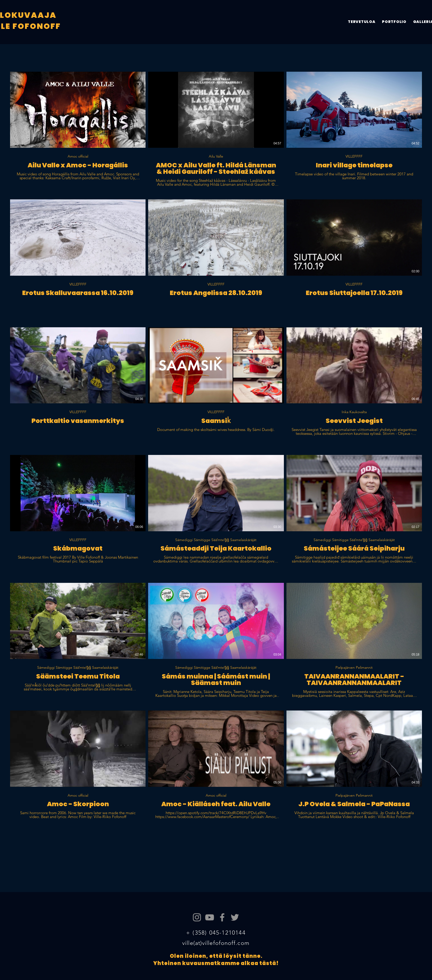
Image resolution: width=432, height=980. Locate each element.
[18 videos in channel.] (216, 449)
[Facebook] (222, 917)
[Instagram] (197, 917)
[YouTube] (210, 917)
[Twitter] (235, 917)
